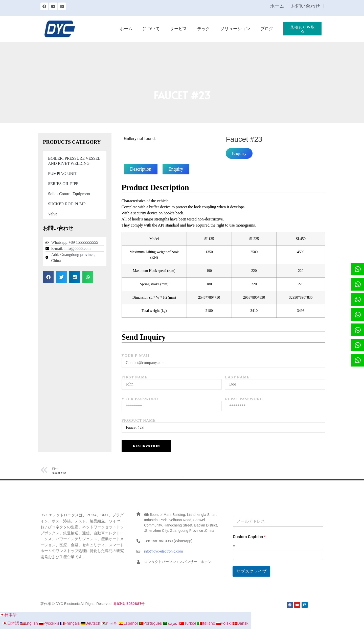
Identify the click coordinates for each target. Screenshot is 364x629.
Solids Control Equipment (69, 194)
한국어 (110, 623)
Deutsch (91, 623)
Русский (50, 623)
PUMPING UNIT (62, 174)
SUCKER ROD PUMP (67, 204)
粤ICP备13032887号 (129, 604)
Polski (224, 623)
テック (204, 29)
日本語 (8, 615)
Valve (53, 214)
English (30, 623)
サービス (178, 29)
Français (70, 623)
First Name (135, 377)
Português (151, 623)
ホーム (277, 6)
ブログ (267, 29)
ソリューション (235, 29)
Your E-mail (136, 356)
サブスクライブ (251, 571)
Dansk (240, 623)
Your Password (140, 399)
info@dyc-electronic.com (164, 551)
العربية (171, 623)
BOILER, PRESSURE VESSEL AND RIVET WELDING (74, 161)
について (151, 29)
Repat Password (244, 399)
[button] (48, 277)
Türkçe (188, 623)
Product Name (139, 421)
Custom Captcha (249, 537)
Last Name (237, 377)
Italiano (207, 623)
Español (129, 623)
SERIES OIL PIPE (63, 184)
